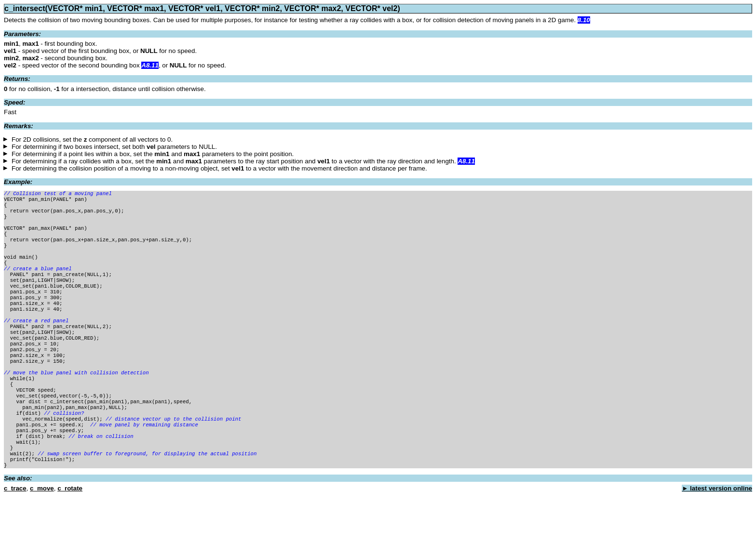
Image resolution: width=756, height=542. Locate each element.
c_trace (15, 535)
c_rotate (70, 535)
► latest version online (717, 535)
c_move (42, 535)
